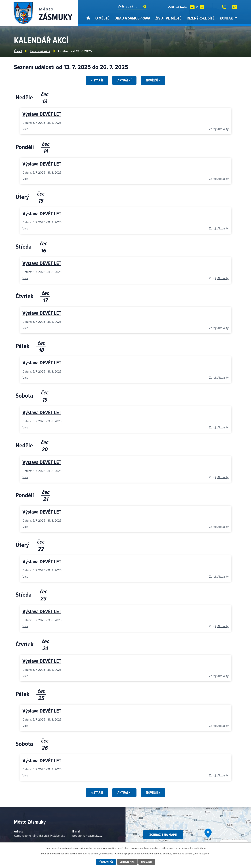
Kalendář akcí (40, 51)
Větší (202, 7)
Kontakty (228, 18)
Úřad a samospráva (132, 18)
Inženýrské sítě (201, 18)
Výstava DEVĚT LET (42, 114)
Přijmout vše (106, 862)
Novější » (153, 80)
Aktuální (124, 80)
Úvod (88, 21)
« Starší (97, 80)
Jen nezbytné (127, 862)
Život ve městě (168, 18)
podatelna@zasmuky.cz (87, 836)
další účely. (200, 848)
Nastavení (147, 862)
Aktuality (223, 129)
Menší (192, 7)
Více (25, 129)
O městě (102, 18)
